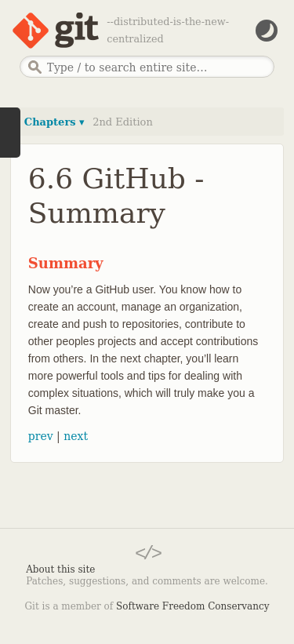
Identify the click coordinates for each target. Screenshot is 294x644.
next (76, 436)
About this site (60, 569)
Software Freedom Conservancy (192, 606)
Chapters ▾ (54, 122)
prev (41, 436)
